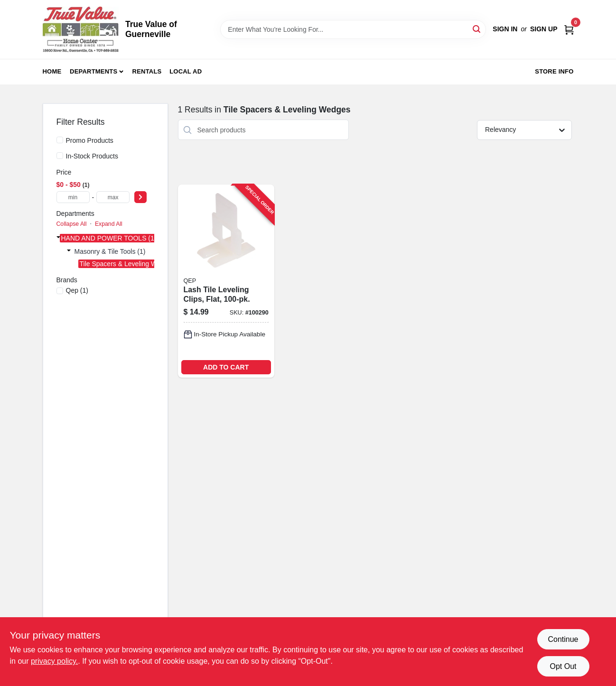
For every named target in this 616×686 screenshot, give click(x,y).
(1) (77, 290)
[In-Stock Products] (60, 156)
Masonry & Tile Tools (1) (110, 251)
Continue (563, 639)
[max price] (113, 197)
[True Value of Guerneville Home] (81, 29)
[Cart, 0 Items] (569, 29)
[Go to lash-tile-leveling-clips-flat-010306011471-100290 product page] (226, 281)
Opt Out (563, 666)
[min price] (73, 197)
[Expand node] (58, 237)
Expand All (109, 224)
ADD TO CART (226, 367)
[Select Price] (140, 197)
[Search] (477, 29)
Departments (93, 71)
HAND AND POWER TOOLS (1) (109, 238)
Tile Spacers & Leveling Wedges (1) (133, 264)
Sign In (505, 29)
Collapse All (72, 224)
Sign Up (544, 29)
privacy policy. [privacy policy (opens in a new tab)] (54, 661)
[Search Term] (353, 29)
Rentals (147, 71)
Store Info (554, 71)
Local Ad (186, 71)
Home (52, 71)
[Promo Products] (60, 140)
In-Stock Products (92, 156)
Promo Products (90, 140)
